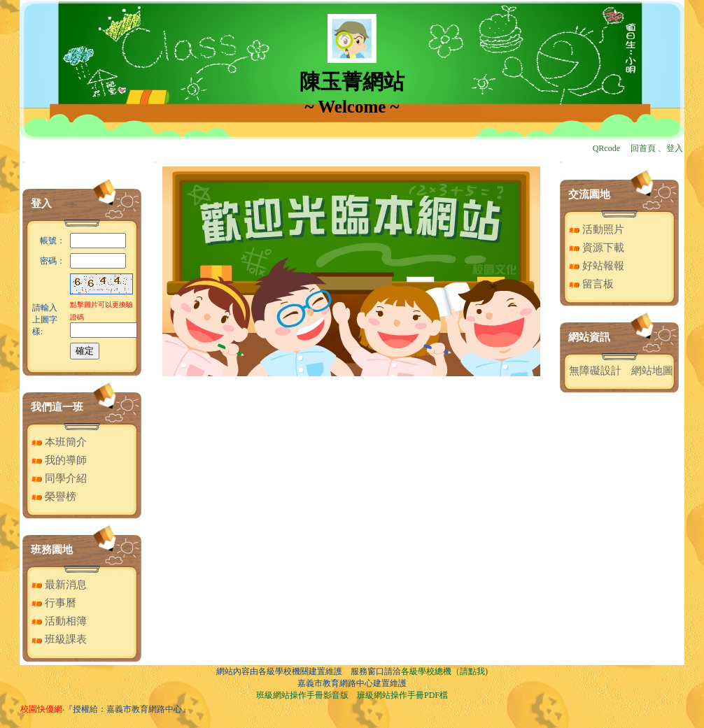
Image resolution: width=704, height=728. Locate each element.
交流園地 (589, 194)
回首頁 (643, 148)
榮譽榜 (54, 497)
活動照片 (597, 229)
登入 (675, 148)
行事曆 (54, 603)
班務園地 (52, 550)
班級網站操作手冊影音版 (302, 695)
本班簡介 (59, 442)
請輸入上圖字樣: (45, 320)
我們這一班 (57, 407)
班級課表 (59, 639)
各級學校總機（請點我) (444, 671)
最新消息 (59, 585)
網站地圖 (652, 371)
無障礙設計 (595, 371)
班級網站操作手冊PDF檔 (402, 695)
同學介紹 (59, 478)
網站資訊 (589, 337)
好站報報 (597, 266)
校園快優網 (41, 709)
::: (23, 162)
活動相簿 (59, 621)
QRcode (606, 148)
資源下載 (597, 248)
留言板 (591, 284)
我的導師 (59, 460)
